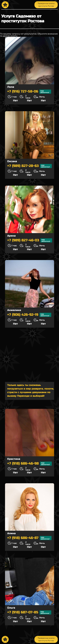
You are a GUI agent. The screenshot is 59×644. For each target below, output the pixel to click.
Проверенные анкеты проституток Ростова (46, 5)
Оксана (12, 161)
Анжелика (14, 310)
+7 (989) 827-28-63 (29, 166)
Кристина (14, 459)
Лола (11, 87)
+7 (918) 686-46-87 (29, 538)
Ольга (11, 608)
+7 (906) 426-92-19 (29, 315)
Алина (11, 533)
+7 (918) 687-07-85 (29, 612)
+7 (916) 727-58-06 (29, 92)
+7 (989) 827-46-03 (30, 240)
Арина (11, 236)
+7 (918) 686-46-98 (29, 464)
